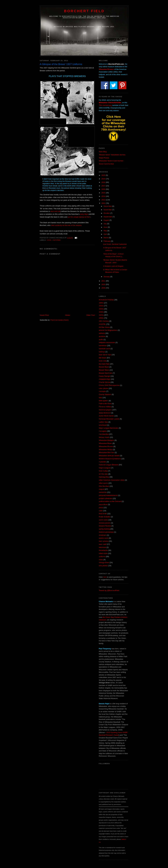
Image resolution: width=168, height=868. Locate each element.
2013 (104, 200)
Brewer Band (104, 367)
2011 (104, 281)
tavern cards (104, 538)
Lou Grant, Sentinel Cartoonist (115, 244)
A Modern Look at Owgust (113, 266)
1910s (101, 306)
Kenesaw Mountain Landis (109, 419)
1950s (101, 318)
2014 (104, 196)
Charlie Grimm (104, 382)
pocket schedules (105, 498)
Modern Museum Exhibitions (110, 459)
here (105, 577)
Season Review (105, 526)
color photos (104, 388)
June (106, 227)
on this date (103, 474)
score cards (103, 520)
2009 (104, 288)
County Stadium (105, 394)
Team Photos (104, 158)
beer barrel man (105, 355)
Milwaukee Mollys (106, 450)
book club (103, 361)
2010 (104, 284)
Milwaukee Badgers (106, 440)
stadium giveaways (106, 532)
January (107, 277)
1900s (101, 303)
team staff (103, 544)
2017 (104, 186)
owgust (102, 489)
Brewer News (104, 370)
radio (101, 511)
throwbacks (103, 550)
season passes (105, 523)
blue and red (55, 211)
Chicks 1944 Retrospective (109, 385)
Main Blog (103, 152)
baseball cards (104, 349)
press (101, 508)
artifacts (102, 333)
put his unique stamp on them (79, 217)
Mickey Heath (104, 437)
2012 (104, 203)
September (108, 217)
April (106, 234)
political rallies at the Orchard (110, 501)
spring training (104, 529)
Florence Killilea (105, 407)
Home (68, 315)
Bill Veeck (103, 358)
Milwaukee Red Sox (106, 452)
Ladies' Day (103, 422)
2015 (104, 193)
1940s (101, 315)
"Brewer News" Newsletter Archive (112, 155)
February (107, 241)
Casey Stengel (104, 376)
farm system (104, 401)
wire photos (103, 566)
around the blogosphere (108, 330)
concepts (102, 391)
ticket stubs (103, 553)
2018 (104, 182)
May (105, 231)
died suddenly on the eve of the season (66, 225)
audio (101, 339)
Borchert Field (84, 11)
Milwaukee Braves (106, 446)
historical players (105, 410)
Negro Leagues (105, 468)
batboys (102, 352)
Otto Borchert (104, 486)
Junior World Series (106, 416)
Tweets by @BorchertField (109, 590)
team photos (104, 541)
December (108, 206)
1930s (101, 312)
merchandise (104, 434)
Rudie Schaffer (105, 517)
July (105, 224)
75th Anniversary (105, 105)
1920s (49, 240)
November (108, 210)
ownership (103, 492)
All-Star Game (104, 327)
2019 (104, 179)
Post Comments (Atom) (60, 320)
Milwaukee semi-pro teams (109, 456)
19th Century (104, 321)
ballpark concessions (107, 342)
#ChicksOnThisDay (106, 300)
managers (103, 431)
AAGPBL (102, 324)
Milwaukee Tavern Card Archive (111, 161)
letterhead (103, 425)
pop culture (103, 504)
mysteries (103, 462)
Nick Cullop (103, 471)
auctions (102, 336)
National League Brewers (109, 465)
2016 (104, 189)
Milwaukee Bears (105, 443)
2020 (104, 175)
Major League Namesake (108, 428)
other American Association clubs (112, 480)
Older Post (91, 315)
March (106, 238)
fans (100, 398)
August (107, 220)
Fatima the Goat (105, 404)
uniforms (56, 240)
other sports (103, 483)
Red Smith (103, 514)
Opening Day (104, 477)
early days (84, 214)
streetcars (103, 535)
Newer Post (44, 315)
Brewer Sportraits (105, 373)
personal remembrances (108, 495)
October (107, 213)
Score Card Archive (106, 164)
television (102, 547)
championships (105, 379)
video (101, 560)
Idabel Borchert (105, 413)
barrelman (103, 346)
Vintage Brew (104, 563)
